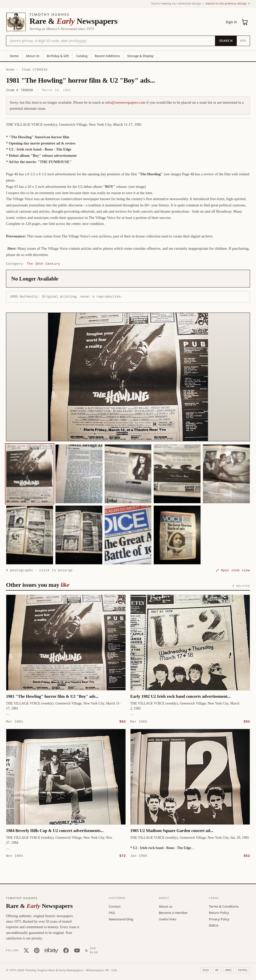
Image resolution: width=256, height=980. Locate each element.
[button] (128, 377)
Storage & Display (140, 56)
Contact (115, 906)
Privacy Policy (219, 919)
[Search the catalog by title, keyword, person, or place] (111, 41)
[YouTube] (77, 950)
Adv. (243, 40)
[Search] (226, 41)
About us (166, 906)
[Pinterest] (37, 950)
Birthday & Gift (58, 56)
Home (14, 56)
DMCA (214, 925)
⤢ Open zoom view (233, 570)
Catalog (82, 56)
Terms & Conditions (224, 906)
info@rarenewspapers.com (125, 102)
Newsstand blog (121, 919)
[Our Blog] (92, 950)
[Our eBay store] (51, 950)
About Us (33, 56)
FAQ (112, 912)
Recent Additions (107, 56)
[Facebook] (66, 950)
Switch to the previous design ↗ (228, 3)
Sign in (231, 22)
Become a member (173, 912)
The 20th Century (43, 264)
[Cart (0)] (245, 22)
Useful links (167, 919)
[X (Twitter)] (26, 950)
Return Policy (219, 912)
